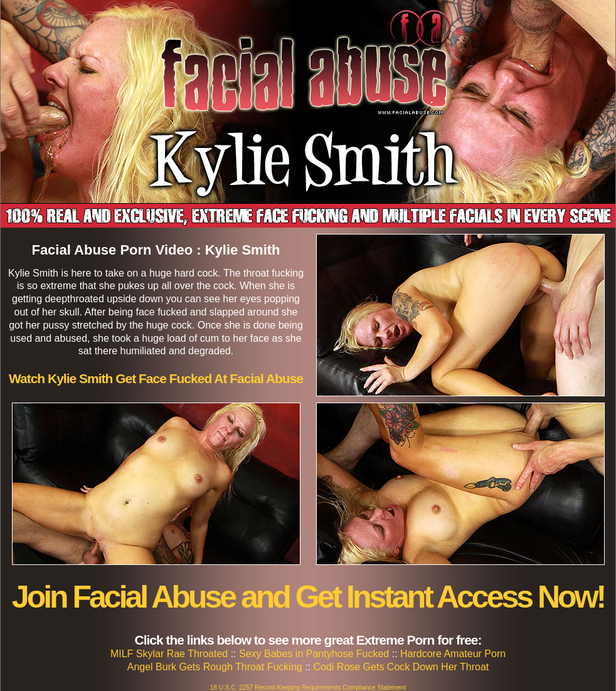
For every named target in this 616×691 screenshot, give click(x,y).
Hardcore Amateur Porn (453, 654)
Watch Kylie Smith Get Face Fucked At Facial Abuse (156, 378)
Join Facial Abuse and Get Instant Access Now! (308, 597)
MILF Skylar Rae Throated (169, 654)
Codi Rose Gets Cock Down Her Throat (401, 667)
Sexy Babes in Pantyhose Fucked (314, 654)
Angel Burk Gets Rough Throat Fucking (215, 667)
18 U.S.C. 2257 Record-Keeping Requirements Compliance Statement (308, 688)
